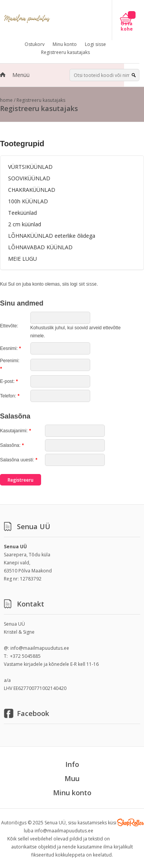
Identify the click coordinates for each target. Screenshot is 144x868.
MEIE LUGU (22, 259)
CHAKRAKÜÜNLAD (32, 190)
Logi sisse (95, 44)
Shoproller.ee (131, 822)
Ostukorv (35, 44)
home (6, 100)
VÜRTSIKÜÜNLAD (30, 167)
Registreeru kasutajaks (65, 52)
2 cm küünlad (25, 224)
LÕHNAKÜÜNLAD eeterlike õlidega (52, 236)
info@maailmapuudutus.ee (40, 648)
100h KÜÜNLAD (28, 201)
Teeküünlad (22, 213)
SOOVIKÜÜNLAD (29, 178)
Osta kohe (127, 26)
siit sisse (88, 284)
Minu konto (65, 44)
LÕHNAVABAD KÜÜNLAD (40, 247)
